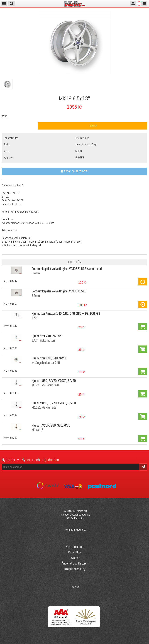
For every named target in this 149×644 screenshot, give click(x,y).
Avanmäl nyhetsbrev (75, 530)
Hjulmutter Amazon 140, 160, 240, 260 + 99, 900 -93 (66, 314)
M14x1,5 (37, 430)
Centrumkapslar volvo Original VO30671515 (59, 291)
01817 (14, 304)
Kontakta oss (74, 547)
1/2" (35, 318)
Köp (143, 282)
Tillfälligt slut (82, 138)
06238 (14, 348)
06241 (14, 393)
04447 (14, 281)
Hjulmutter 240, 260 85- (47, 336)
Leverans (74, 558)
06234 (14, 415)
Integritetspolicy (74, 569)
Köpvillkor (75, 552)
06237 (14, 438)
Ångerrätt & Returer (74, 563)
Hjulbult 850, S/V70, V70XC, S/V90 (54, 381)
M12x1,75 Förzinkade (45, 385)
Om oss (74, 587)
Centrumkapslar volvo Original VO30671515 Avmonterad (67, 269)
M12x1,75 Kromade (44, 408)
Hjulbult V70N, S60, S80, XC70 (51, 425)
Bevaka (93, 126)
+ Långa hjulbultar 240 (46, 363)
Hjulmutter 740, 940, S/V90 (49, 358)
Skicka (143, 467)
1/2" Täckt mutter (43, 340)
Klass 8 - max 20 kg (86, 144)
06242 (14, 326)
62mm (36, 273)
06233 (14, 371)
